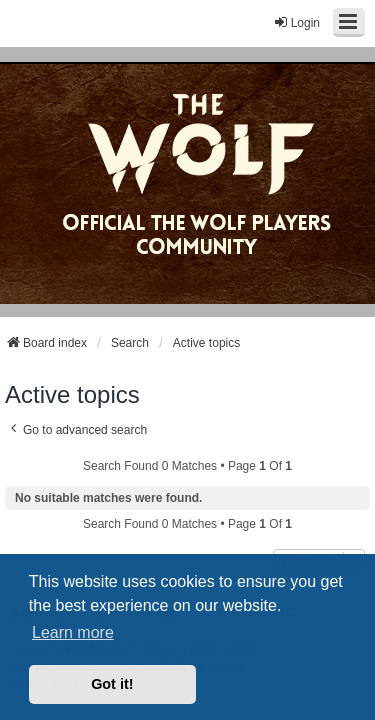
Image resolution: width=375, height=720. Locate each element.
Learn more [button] (73, 632)
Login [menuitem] (296, 22)
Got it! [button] (112, 684)
